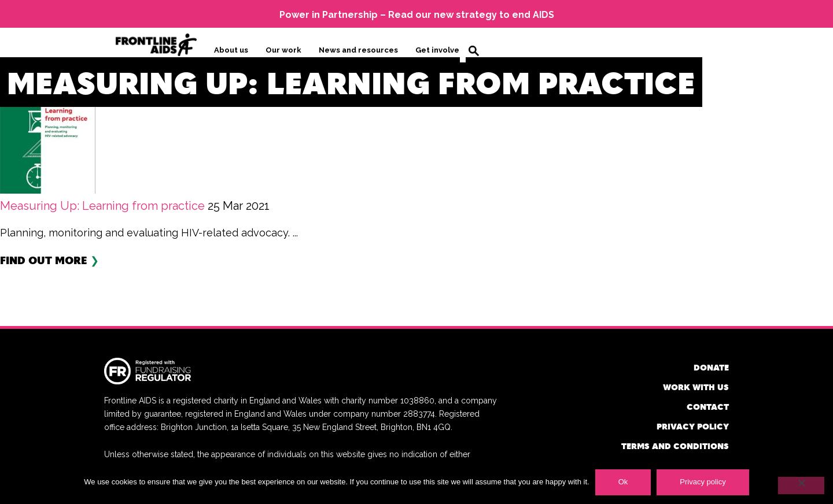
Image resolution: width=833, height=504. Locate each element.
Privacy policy (693, 426)
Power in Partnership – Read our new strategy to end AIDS (417, 15)
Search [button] (474, 51)
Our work (283, 50)
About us (231, 50)
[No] (801, 486)
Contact (708, 407)
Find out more (44, 260)
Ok (623, 482)
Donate (711, 367)
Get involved (440, 50)
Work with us (696, 387)
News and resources (358, 50)
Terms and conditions (675, 446)
